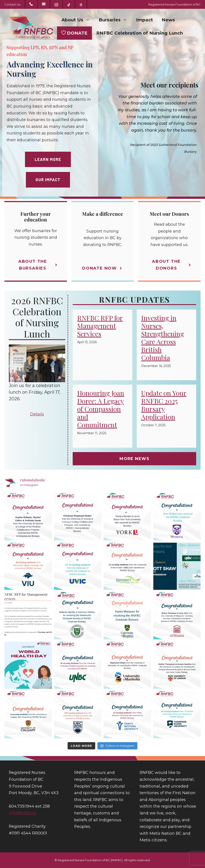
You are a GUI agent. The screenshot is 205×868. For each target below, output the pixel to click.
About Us (78, 20)
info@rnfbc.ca (23, 813)
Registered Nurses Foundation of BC (174, 4)
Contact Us (12, 4)
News (168, 20)
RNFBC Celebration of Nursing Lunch (140, 33)
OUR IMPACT (48, 180)
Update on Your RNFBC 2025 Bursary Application (164, 405)
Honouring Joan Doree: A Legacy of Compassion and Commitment (101, 409)
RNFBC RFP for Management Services (100, 326)
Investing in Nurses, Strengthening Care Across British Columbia (163, 338)
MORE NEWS (134, 459)
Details (37, 414)
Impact (144, 20)
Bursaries (115, 20)
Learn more (48, 159)
